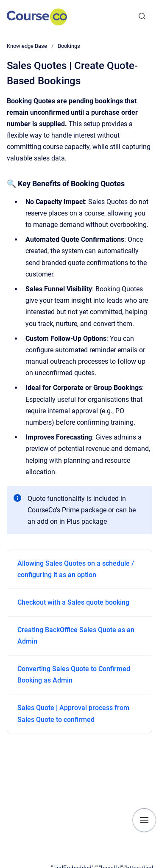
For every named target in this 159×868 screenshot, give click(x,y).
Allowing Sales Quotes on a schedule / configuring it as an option (76, 569)
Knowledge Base (27, 46)
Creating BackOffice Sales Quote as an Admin (76, 636)
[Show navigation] (144, 820)
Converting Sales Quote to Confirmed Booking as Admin (74, 674)
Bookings (69, 46)
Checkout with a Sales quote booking (73, 602)
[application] (105, 866)
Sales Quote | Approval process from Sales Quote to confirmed (73, 713)
